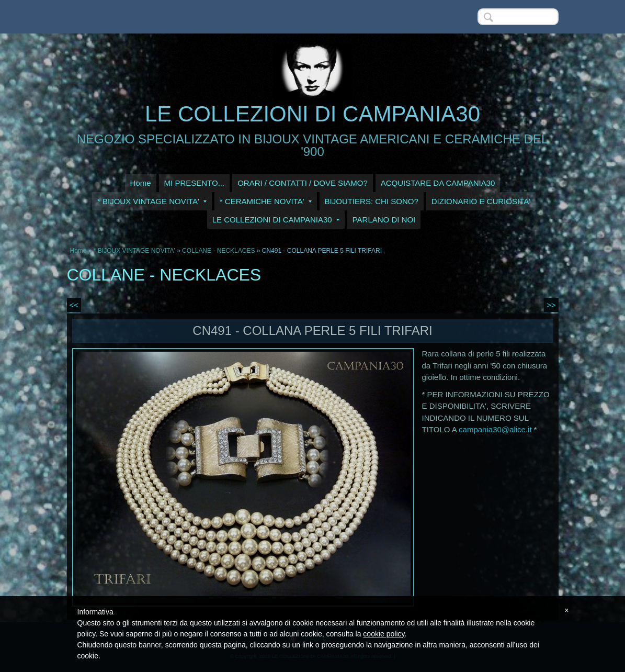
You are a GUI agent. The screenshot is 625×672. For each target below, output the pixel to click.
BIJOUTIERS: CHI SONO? (372, 201)
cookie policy (384, 634)
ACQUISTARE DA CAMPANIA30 (438, 183)
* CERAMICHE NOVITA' (266, 201)
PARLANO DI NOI (384, 220)
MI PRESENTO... (195, 183)
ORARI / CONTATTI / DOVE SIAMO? (303, 183)
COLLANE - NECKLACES (218, 251)
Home (141, 183)
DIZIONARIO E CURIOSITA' (481, 201)
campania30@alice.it (495, 429)
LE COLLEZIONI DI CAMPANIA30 (312, 114)
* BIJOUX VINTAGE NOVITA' (152, 201)
